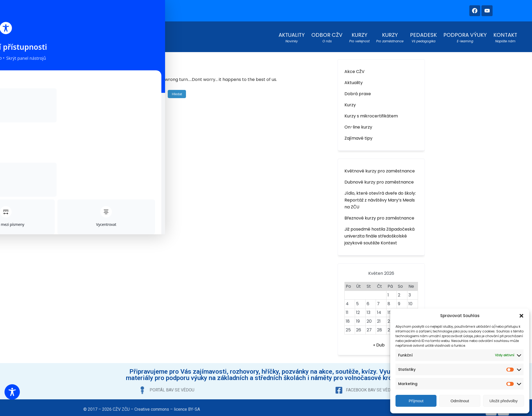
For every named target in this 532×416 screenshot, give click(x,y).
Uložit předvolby (504, 401)
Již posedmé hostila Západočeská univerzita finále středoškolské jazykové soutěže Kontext (379, 234)
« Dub (379, 343)
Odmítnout (460, 401)
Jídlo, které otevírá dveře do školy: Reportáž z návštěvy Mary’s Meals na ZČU (380, 198)
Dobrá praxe (358, 92)
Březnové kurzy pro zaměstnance (379, 216)
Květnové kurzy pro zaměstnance (380, 169)
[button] (521, 316)
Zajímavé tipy (358, 136)
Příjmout (416, 401)
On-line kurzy (358, 125)
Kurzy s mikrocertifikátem (371, 114)
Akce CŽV (354, 69)
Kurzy (350, 103)
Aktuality (354, 81)
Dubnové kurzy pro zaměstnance (379, 180)
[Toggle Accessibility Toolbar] (12, 392)
